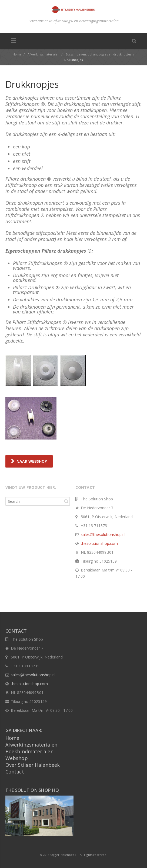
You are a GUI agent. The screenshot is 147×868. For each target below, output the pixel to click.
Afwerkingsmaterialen (31, 745)
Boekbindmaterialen (29, 751)
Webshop (17, 758)
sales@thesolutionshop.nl (103, 534)
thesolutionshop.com (99, 543)
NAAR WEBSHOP (29, 461)
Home (12, 738)
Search (66, 501)
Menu (14, 41)
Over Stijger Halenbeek (33, 765)
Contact (15, 772)
